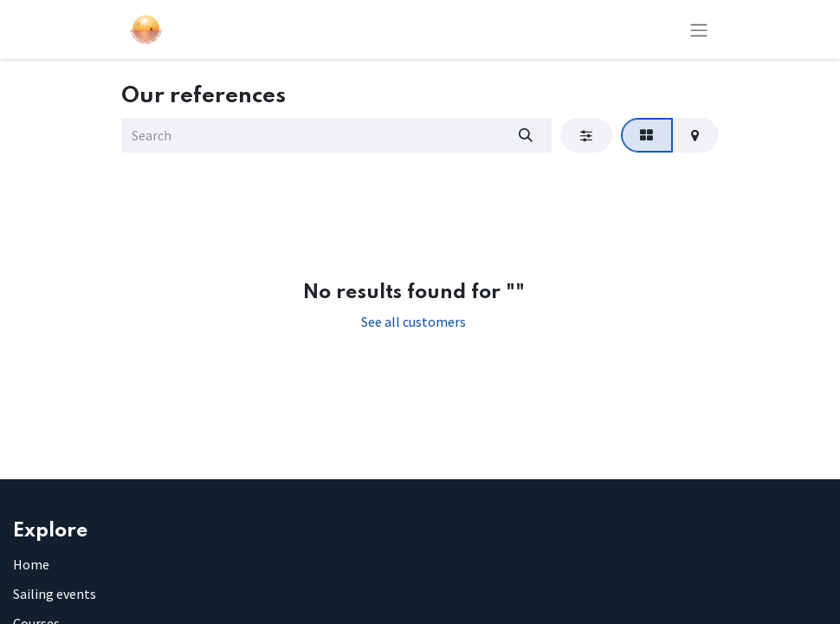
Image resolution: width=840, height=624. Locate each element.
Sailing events (55, 594)
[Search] (525, 135)
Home (31, 564)
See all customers (414, 322)
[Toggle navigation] (699, 29)
